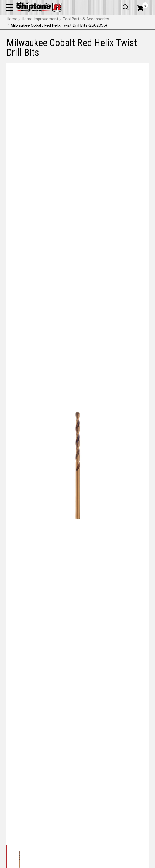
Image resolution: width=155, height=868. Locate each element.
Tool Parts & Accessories (86, 19)
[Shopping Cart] (143, 8)
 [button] (126, 7)
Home (12, 19)
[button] (10, 7)
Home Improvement (40, 19)
